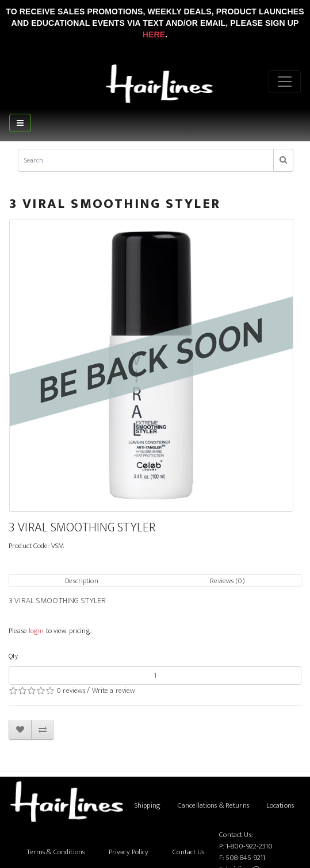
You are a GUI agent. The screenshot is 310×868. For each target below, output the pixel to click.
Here (154, 34)
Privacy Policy (129, 852)
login (37, 631)
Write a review (114, 690)
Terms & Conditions (56, 852)
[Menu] (285, 82)
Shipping (148, 805)
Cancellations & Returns (213, 805)
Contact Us (188, 852)
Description (81, 581)
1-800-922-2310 (250, 846)
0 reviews (71, 690)
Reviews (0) (227, 581)
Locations (280, 805)
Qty (13, 656)
